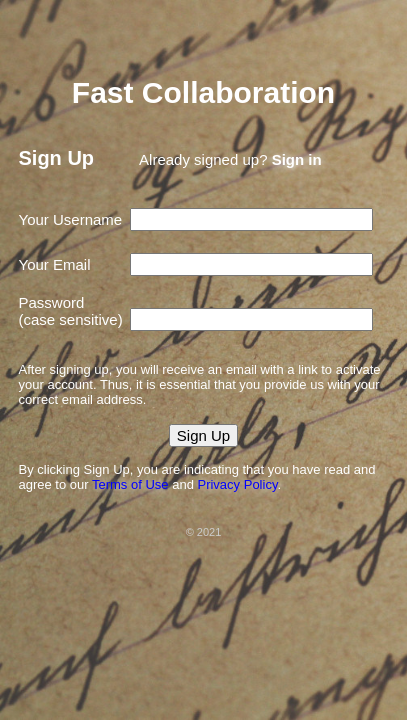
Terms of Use (130, 484)
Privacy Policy (237, 484)
